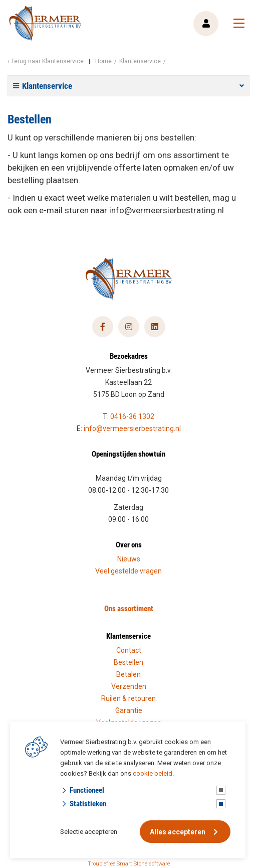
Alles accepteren (178, 832)
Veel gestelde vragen (128, 571)
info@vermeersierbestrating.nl (132, 428)
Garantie (129, 710)
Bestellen (128, 662)
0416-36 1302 (132, 416)
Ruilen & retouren (128, 698)
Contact (129, 650)
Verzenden (129, 686)
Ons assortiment (129, 608)
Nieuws (129, 559)
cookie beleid (153, 773)
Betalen (128, 674)
